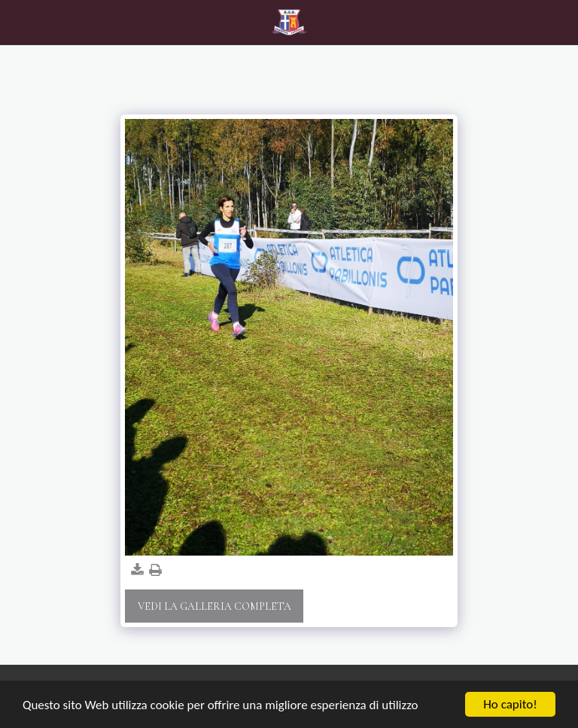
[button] (17, 22)
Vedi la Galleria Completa (214, 606)
